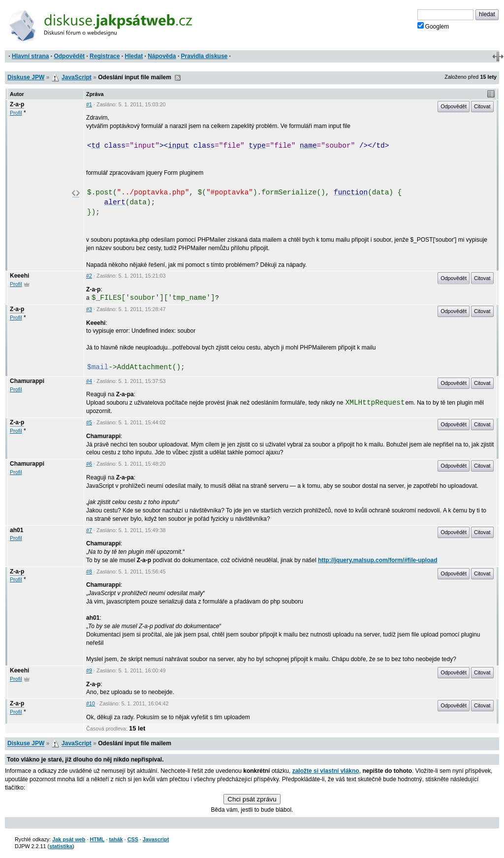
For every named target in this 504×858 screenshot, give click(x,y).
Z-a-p (17, 104)
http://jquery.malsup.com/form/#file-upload (378, 560)
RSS (178, 78)
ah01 (16, 530)
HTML (97, 839)
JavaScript (77, 77)
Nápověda (162, 56)
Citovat (482, 106)
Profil (16, 113)
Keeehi (19, 276)
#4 (89, 381)
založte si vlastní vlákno (326, 771)
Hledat (134, 56)
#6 (89, 464)
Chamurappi (27, 381)
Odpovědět (69, 56)
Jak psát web (69, 839)
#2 (89, 276)
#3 (89, 309)
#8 (89, 572)
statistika (61, 846)
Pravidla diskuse (205, 56)
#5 (89, 422)
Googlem (433, 26)
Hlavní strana (30, 56)
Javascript (156, 839)
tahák (116, 839)
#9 (89, 670)
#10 (91, 703)
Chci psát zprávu (252, 799)
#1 (89, 104)
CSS (133, 839)
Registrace (105, 56)
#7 (89, 530)
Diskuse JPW (26, 77)
